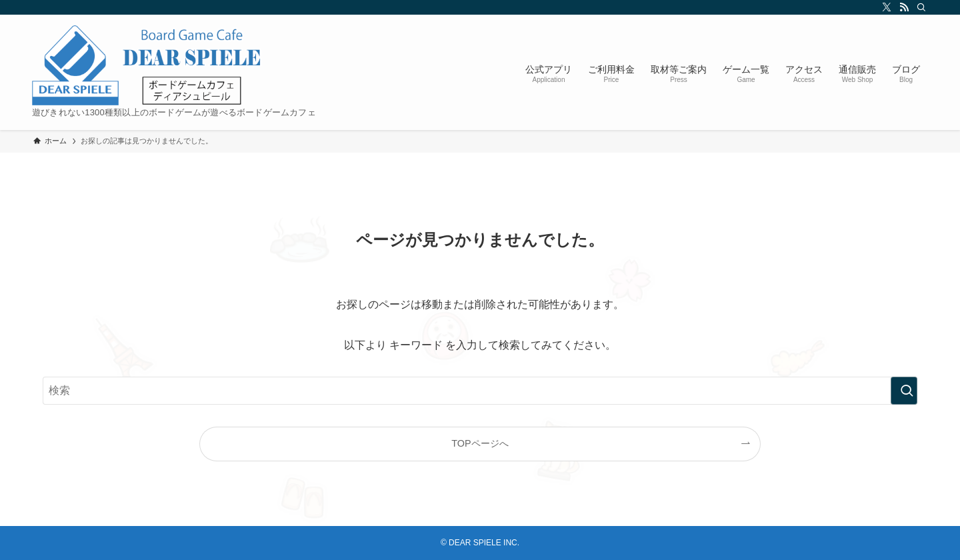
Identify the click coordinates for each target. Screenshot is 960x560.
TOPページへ (480, 443)
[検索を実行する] (904, 391)
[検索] (919, 7)
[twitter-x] (885, 7)
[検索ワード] (480, 391)
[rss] (902, 7)
